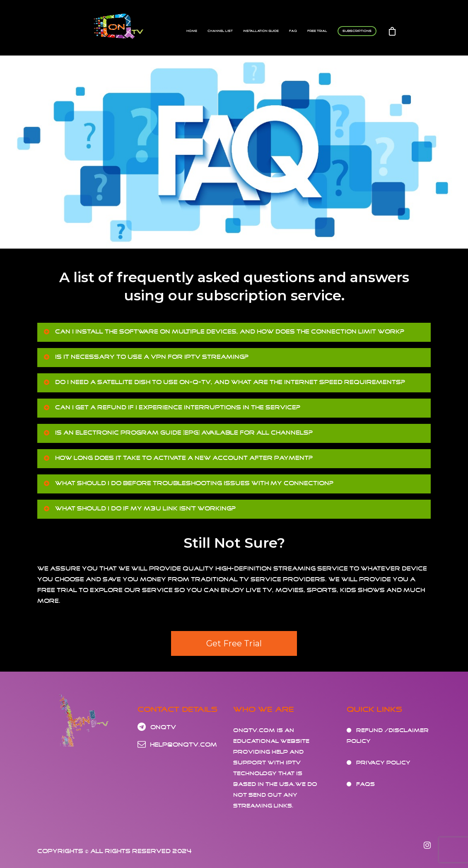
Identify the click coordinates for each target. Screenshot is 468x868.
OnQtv (157, 727)
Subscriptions (357, 31)
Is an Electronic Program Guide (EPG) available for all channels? (177, 433)
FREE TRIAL (317, 31)
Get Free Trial (234, 643)
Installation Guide (261, 31)
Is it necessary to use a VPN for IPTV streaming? (146, 357)
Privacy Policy (383, 763)
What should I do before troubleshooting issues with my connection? (188, 483)
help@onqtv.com (177, 745)
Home (192, 31)
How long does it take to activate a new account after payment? (178, 458)
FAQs (365, 784)
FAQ (293, 31)
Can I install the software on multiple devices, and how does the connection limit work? (223, 331)
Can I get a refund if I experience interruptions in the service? (171, 407)
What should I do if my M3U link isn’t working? (139, 508)
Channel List (220, 31)
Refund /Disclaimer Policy (388, 736)
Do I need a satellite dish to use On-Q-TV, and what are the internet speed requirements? (224, 382)
